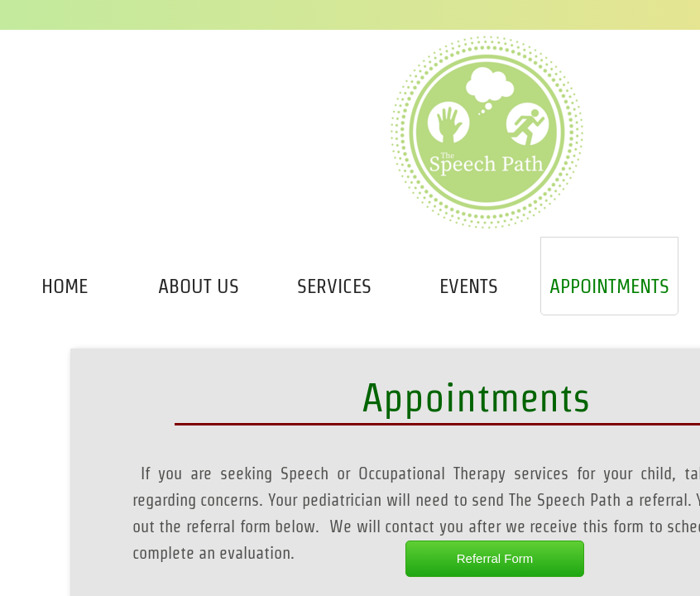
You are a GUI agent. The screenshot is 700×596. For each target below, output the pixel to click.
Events (469, 286)
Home (65, 286)
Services (334, 286)
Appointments (609, 286)
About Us (199, 286)
